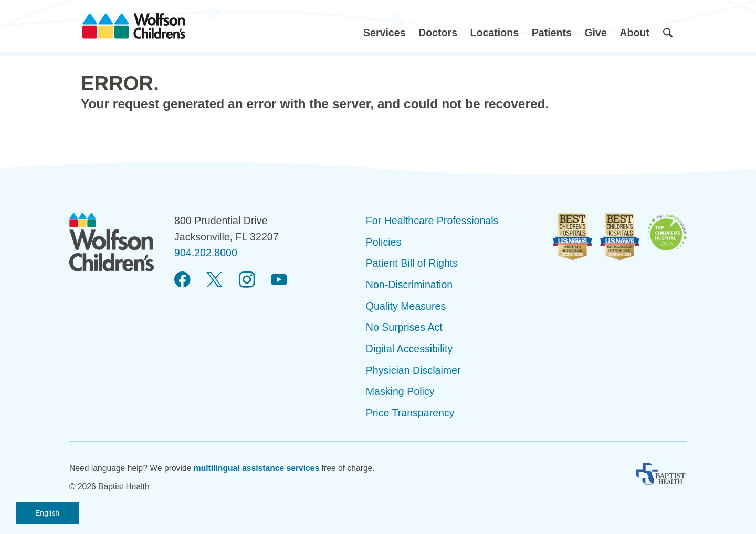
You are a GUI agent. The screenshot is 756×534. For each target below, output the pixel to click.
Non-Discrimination (409, 285)
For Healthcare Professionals (432, 221)
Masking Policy (400, 391)
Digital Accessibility (409, 349)
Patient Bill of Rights (412, 263)
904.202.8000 (206, 253)
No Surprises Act (404, 327)
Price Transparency (410, 413)
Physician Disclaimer (413, 370)
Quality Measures (406, 306)
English (47, 513)
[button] (385, 26)
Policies (384, 242)
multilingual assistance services (257, 468)
